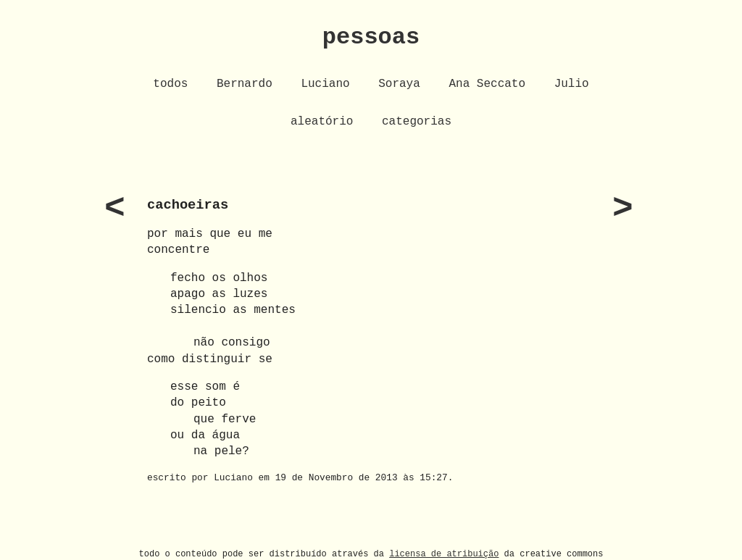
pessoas (371, 37)
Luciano (325, 84)
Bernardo (245, 84)
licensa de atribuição (444, 554)
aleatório (322, 122)
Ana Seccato (487, 84)
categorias (417, 122)
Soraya (399, 84)
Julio (572, 84)
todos (170, 84)
